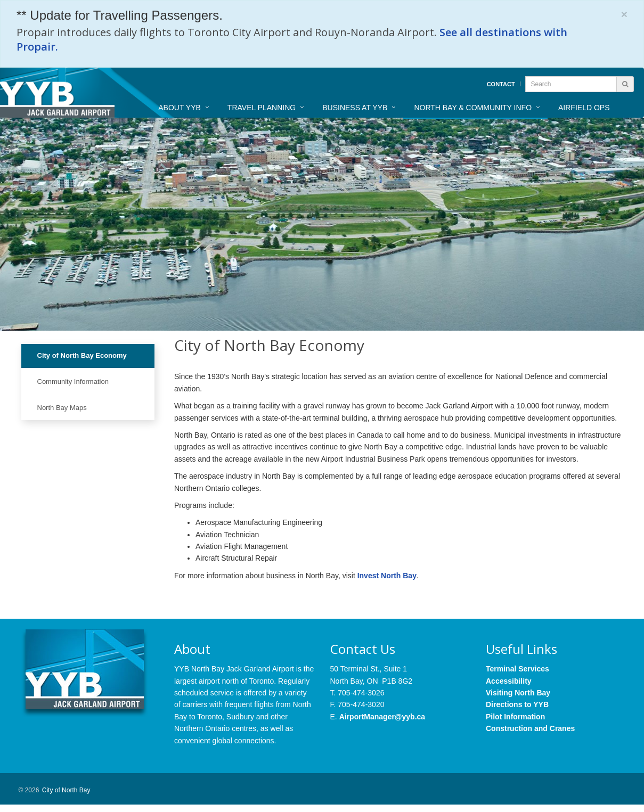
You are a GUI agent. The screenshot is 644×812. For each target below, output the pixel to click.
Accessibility (509, 681)
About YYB (180, 108)
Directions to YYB (517, 704)
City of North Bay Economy (82, 355)
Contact (501, 84)
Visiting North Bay (518, 693)
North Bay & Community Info (473, 108)
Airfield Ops (584, 108)
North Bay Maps (62, 408)
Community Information (73, 382)
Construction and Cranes (530, 728)
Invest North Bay (387, 576)
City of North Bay (66, 790)
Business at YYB (355, 108)
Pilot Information (515, 717)
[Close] (624, 14)
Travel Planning (262, 108)
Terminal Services (517, 669)
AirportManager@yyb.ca (382, 717)
